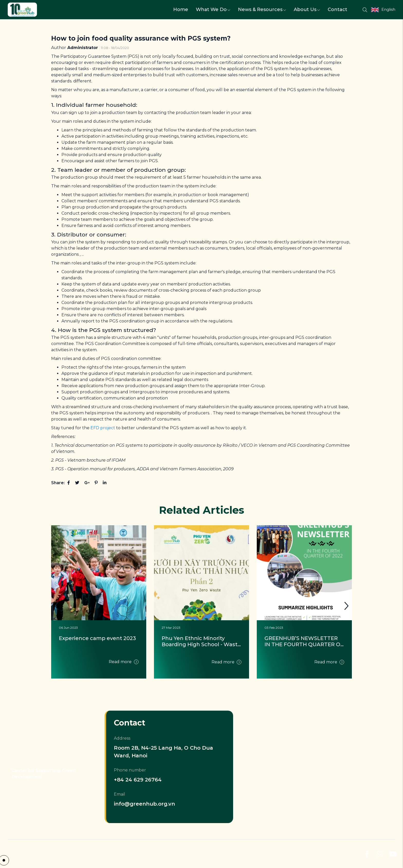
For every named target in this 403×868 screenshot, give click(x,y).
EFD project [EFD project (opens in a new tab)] (103, 428)
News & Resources (262, 9)
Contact (337, 9)
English (388, 9)
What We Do (213, 9)
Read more (124, 662)
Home (181, 9)
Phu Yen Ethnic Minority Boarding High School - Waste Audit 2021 (201, 641)
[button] (346, 606)
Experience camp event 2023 (97, 638)
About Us (307, 9)
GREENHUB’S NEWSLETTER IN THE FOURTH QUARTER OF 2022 (304, 641)
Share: (58, 483)
